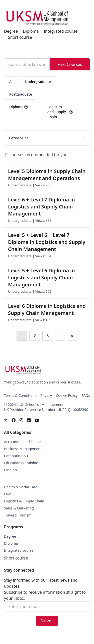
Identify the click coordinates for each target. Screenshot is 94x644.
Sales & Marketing (19, 508)
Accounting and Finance (24, 442)
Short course (20, 37)
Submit (47, 621)
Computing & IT (17, 456)
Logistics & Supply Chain (24, 501)
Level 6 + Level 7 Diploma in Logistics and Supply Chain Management (41, 207)
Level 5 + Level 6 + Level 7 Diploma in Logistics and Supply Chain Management (47, 242)
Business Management (23, 449)
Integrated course (61, 31)
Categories (19, 138)
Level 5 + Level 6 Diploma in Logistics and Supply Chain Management (41, 277)
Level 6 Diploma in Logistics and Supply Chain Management (47, 309)
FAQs (86, 395)
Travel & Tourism (18, 515)
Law (7, 494)
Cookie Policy (67, 395)
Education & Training (21, 463)
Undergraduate (38, 82)
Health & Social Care (21, 487)
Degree (11, 31)
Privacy (46, 395)
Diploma (31, 31)
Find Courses (70, 64)
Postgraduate (21, 94)
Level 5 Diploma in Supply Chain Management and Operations (47, 175)
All (11, 82)
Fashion (10, 470)
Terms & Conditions (20, 395)
